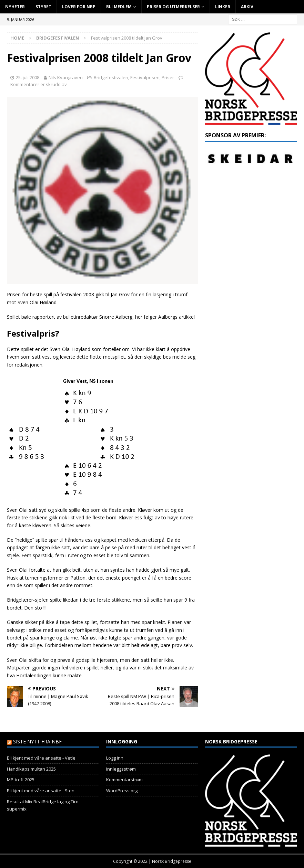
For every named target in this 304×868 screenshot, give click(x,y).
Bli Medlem (119, 7)
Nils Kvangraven (66, 77)
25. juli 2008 (28, 77)
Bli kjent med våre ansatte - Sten (41, 791)
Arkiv (247, 7)
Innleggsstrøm (121, 769)
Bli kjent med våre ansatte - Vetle (41, 758)
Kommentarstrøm (124, 780)
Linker (223, 7)
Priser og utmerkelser (173, 7)
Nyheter (15, 7)
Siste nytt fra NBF (37, 742)
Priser (168, 77)
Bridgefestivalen (111, 77)
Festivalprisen (145, 77)
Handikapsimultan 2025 (31, 769)
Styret (43, 7)
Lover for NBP (79, 7)
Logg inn (115, 758)
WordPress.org (122, 791)
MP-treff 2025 (21, 780)
